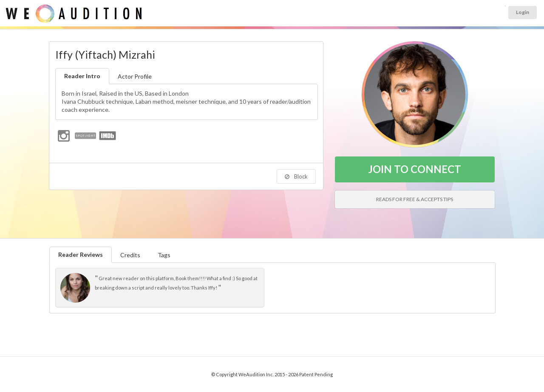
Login (523, 12)
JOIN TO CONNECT (415, 169)
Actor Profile (135, 76)
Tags (164, 255)
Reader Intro (82, 76)
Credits (130, 255)
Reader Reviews (81, 254)
